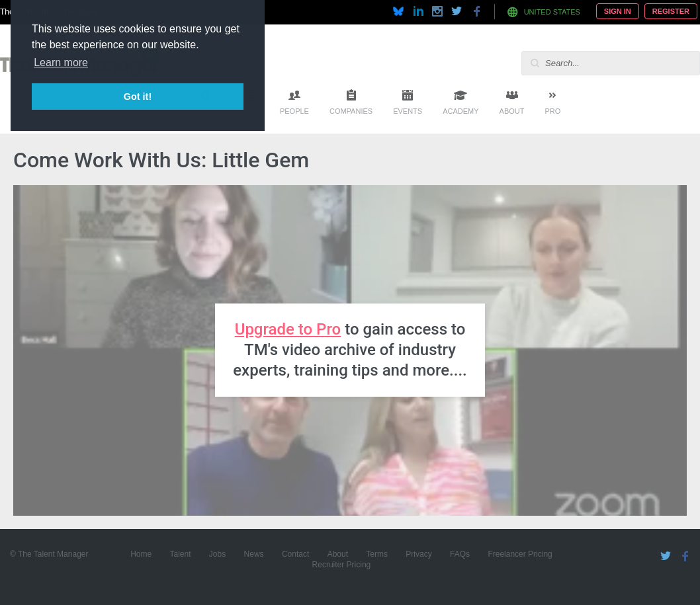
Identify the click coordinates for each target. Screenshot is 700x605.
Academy (460, 111)
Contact (295, 554)
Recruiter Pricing (342, 565)
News (254, 554)
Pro (552, 111)
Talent (180, 554)
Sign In (618, 11)
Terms (377, 554)
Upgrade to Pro (288, 329)
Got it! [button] (138, 97)
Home (141, 554)
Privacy (418, 554)
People (294, 111)
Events (408, 111)
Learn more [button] (61, 62)
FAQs (460, 554)
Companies (351, 111)
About (512, 111)
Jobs (217, 554)
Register (671, 11)
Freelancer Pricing (520, 554)
